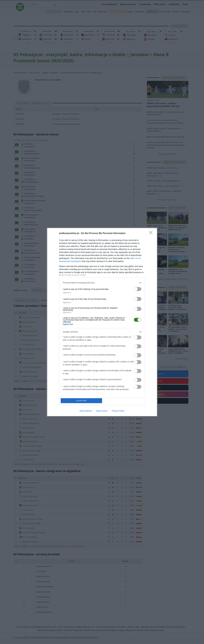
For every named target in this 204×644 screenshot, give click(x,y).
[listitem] (102, 283)
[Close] (152, 233)
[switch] (138, 289)
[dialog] (102, 322)
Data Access (102, 411)
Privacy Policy (118, 411)
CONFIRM (81, 401)
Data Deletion (86, 411)
